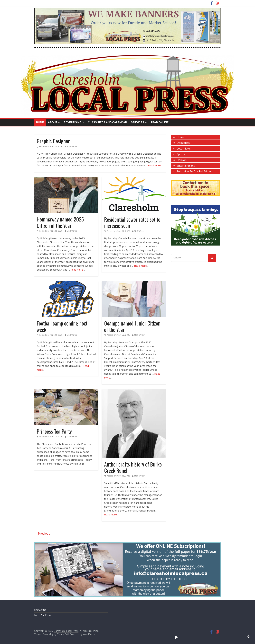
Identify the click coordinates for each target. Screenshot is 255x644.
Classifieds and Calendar (108, 122)
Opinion (182, 160)
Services (137, 122)
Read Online (160, 122)
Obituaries (183, 143)
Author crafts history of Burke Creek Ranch (133, 467)
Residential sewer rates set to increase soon (132, 222)
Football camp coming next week (62, 326)
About (53, 122)
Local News (184, 149)
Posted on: (50, 146)
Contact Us (40, 610)
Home (40, 122)
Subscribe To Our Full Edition (195, 171)
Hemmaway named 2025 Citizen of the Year (60, 222)
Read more (154, 165)
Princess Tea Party (54, 431)
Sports (181, 154)
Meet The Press (43, 615)
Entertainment (186, 166)
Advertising (72, 122)
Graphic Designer (53, 141)
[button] (248, 636)
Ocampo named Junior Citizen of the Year (132, 326)
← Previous (42, 533)
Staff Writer (72, 146)
